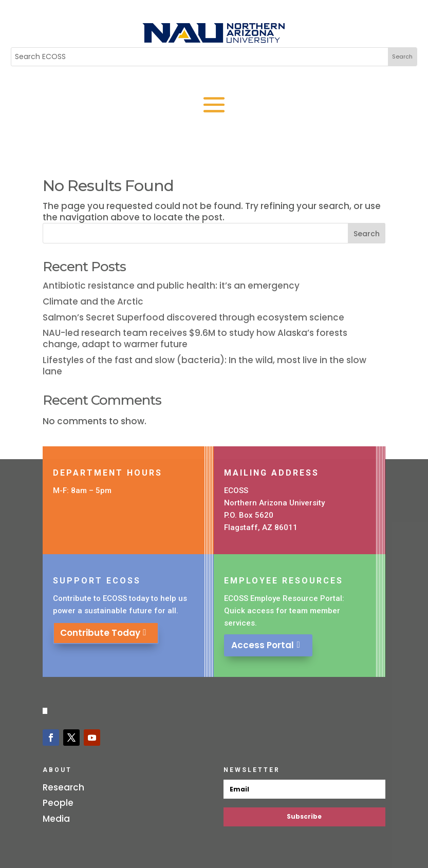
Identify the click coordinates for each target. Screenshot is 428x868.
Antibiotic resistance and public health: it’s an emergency (171, 286)
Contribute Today (103, 633)
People (58, 803)
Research (63, 787)
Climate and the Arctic (93, 301)
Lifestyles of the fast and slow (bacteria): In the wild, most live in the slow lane (204, 366)
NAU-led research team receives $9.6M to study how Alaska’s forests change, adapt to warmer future (195, 338)
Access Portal (266, 645)
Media (56, 819)
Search (367, 234)
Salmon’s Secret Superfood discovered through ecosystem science (193, 317)
